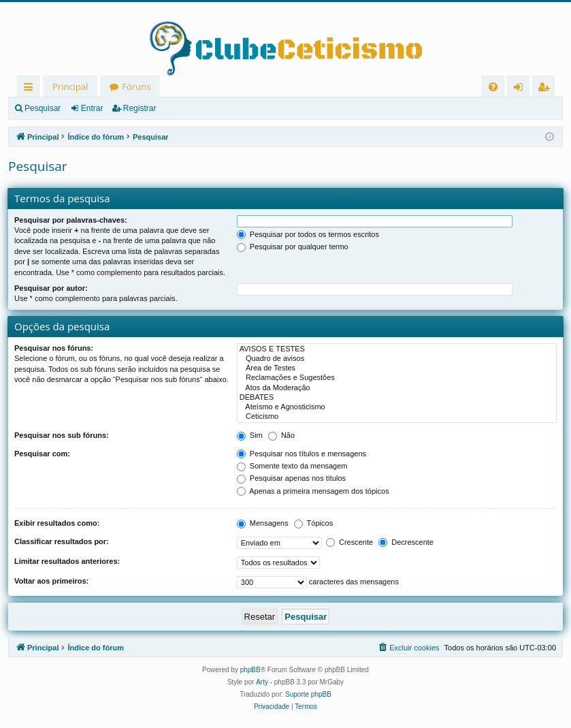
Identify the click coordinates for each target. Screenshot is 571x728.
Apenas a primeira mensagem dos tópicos (313, 491)
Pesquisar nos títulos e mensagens (301, 454)
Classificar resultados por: (62, 541)
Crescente (349, 542)
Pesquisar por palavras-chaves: (71, 220)
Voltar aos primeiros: (51, 581)
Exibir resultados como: (57, 523)
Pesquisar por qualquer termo (293, 247)
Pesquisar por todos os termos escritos (308, 234)
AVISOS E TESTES (397, 349)
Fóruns (136, 86)
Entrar (92, 108)
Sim (250, 435)
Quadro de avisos (397, 359)
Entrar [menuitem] (522, 89)
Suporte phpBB (308, 694)
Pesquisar (43, 108)
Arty (262, 682)
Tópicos (313, 523)
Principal (70, 86)
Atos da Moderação (397, 388)
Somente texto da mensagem (292, 466)
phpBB (250, 670)
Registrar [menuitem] (546, 89)
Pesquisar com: (42, 454)
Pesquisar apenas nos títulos (291, 478)
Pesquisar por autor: (51, 288)
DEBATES (397, 398)
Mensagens (263, 523)
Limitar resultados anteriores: (67, 561)
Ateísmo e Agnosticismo (397, 407)
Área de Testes (397, 368)
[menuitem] (493, 87)
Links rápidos (31, 89)
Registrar (140, 108)
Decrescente (406, 542)
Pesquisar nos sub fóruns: (62, 435)
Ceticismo (397, 417)
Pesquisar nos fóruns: (54, 348)
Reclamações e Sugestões (397, 378)
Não (281, 435)
